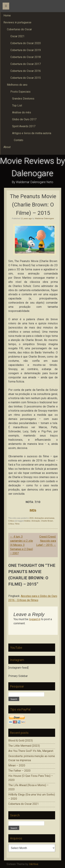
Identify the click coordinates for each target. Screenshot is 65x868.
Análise (27, 521)
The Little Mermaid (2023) (24, 746)
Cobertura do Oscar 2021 (23, 804)
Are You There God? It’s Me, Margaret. (31, 751)
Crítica (11, 521)
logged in (35, 619)
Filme (17, 524)
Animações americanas (44, 518)
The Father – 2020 (19, 771)
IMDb (33, 510)
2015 (31, 518)
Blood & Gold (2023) (21, 741)
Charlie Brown (47, 521)
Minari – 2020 (17, 765)
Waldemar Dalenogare (45, 218)
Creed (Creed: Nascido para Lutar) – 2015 (46, 541)
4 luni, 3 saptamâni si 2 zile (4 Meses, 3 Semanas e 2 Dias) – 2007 (21, 545)
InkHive (34, 864)
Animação (36, 521)
